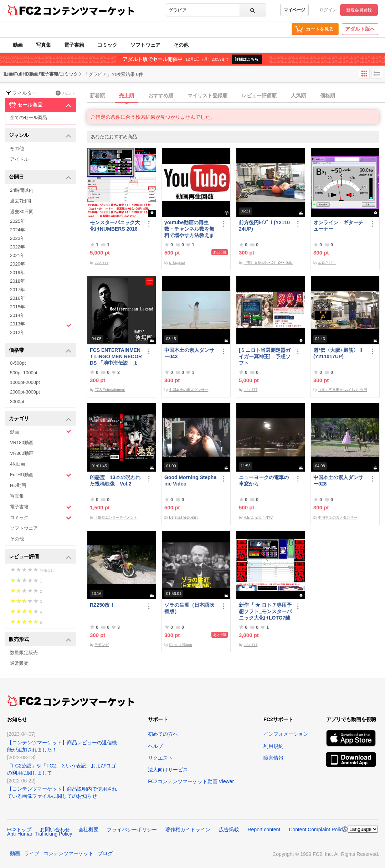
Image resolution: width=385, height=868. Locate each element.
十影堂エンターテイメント (116, 517)
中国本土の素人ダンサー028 (338, 481)
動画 (18, 45)
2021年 (17, 255)
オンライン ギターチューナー (338, 226)
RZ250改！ (102, 605)
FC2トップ (19, 830)
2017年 (17, 290)
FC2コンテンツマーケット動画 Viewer (191, 781)
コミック (107, 45)
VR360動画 (22, 453)
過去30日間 (22, 212)
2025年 (17, 221)
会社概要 (88, 830)
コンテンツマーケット (89, 11)
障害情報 (273, 758)
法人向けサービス (168, 770)
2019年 (17, 273)
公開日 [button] (40, 177)
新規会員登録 (359, 10)
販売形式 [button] (40, 640)
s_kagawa (177, 263)
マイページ (294, 10)
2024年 (17, 230)
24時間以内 (22, 190)
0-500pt (18, 363)
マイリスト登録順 (207, 96)
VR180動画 (22, 443)
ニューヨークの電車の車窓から (264, 481)
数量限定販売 (24, 653)
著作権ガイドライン (188, 830)
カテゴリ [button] (40, 419)
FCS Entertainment (110, 390)
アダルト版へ (360, 29)
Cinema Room (180, 645)
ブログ (105, 853)
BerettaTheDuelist (183, 517)
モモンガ (102, 645)
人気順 (298, 96)
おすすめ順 (161, 96)
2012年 (17, 332)
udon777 (101, 263)
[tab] (236, 96)
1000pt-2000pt (25, 382)
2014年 (17, 315)
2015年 (17, 307)
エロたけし (327, 263)
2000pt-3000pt (25, 392)
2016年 (17, 298)
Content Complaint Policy (317, 830)
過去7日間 (20, 201)
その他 (181, 45)
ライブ (32, 853)
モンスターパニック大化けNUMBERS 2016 (115, 226)
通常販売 (19, 663)
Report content (264, 830)
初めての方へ (163, 734)
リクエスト (160, 758)
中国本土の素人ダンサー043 (189, 353)
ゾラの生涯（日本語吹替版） (189, 608)
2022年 (17, 247)
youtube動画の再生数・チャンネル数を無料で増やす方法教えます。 (189, 229)
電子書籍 (74, 45)
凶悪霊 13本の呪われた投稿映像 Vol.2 (115, 481)
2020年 (17, 264)
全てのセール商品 (29, 117)
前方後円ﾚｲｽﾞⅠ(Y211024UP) (264, 226)
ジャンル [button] (40, 136)
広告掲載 (229, 830)
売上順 (127, 96)
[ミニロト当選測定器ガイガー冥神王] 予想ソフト (265, 356)
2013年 (41, 325)
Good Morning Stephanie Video (190, 481)
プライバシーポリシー (132, 830)
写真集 (43, 45)
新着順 (97, 96)
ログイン (328, 10)
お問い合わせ (55, 830)
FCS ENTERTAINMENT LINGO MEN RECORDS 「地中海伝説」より (116, 357)
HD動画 (18, 485)
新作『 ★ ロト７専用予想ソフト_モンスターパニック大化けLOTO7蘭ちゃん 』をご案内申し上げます (265, 612)
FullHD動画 (41, 475)
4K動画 (17, 464)
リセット (65, 93)
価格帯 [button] (40, 351)
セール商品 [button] (40, 105)
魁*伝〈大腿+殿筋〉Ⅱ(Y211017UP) (338, 353)
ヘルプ (155, 746)
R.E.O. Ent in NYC (258, 517)
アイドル (19, 159)
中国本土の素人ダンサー (189, 390)
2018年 (17, 281)
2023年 (17, 238)
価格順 (328, 96)
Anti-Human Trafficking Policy (40, 834)
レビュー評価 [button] (40, 557)
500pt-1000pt (24, 373)
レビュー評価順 (259, 96)
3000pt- (18, 402)
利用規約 (273, 746)
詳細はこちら (247, 59)
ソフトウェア (145, 45)
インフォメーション (286, 734)
